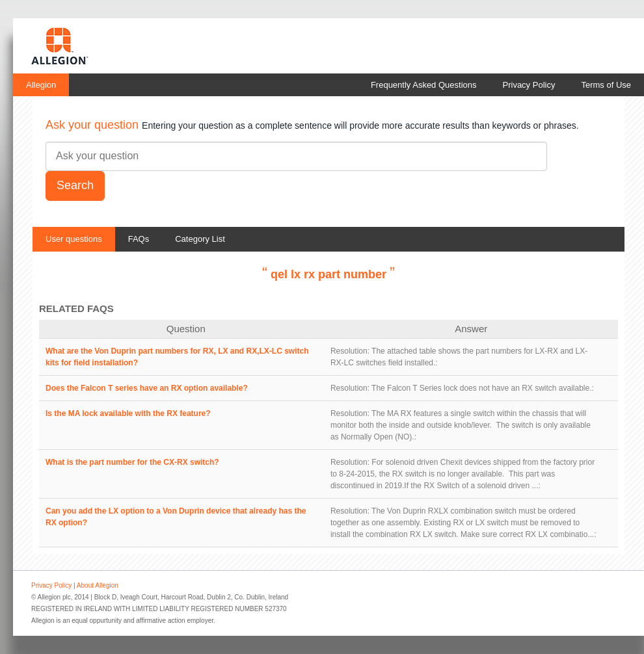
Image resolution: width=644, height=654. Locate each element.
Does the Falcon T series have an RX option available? (147, 388)
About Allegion (98, 585)
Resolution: (350, 351)
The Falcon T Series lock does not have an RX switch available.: (483, 388)
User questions (74, 239)
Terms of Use (606, 85)
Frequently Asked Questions (424, 85)
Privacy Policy (529, 85)
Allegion (41, 85)
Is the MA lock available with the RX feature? (128, 413)
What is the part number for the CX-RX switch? (132, 462)
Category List (200, 239)
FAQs (139, 239)
